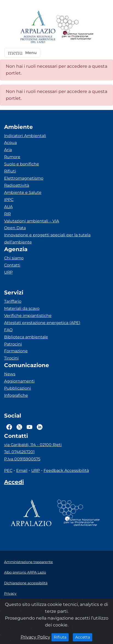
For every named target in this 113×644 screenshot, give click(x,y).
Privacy (10, 593)
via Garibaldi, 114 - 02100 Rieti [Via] (33, 445)
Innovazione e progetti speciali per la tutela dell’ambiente (47, 239)
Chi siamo (14, 258)
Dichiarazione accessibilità (26, 583)
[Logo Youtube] (29, 427)
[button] (22, 53)
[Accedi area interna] (14, 483)
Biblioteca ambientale (26, 337)
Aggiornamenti (19, 381)
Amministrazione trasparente (29, 562)
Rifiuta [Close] (61, 637)
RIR (7, 214)
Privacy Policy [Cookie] (35, 637)
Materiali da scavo (22, 308)
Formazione (16, 351)
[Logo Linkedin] (40, 427)
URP (8, 272)
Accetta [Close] (84, 637)
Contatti (12, 265)
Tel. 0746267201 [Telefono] (19, 452)
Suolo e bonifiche (22, 164)
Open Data (15, 228)
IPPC (9, 200)
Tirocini (11, 358)
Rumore (12, 157)
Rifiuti (10, 171)
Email (22, 470)
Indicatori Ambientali (25, 136)
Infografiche (16, 395)
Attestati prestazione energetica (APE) (42, 323)
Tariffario (13, 301)
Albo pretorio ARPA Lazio (25, 572)
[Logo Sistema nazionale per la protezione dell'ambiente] (75, 27)
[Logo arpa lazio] (38, 27)
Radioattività (17, 185)
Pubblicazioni (18, 388)
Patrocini (13, 344)
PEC (8, 470)
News (10, 374)
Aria (8, 150)
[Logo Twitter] (19, 427)
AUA (8, 207)
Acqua (10, 143)
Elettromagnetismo (24, 178)
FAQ (8, 330)
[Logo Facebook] (9, 427)
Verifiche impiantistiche (28, 316)
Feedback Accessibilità (66, 470)
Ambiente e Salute (23, 192)
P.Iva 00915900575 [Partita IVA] (22, 459)
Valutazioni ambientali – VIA (32, 221)
